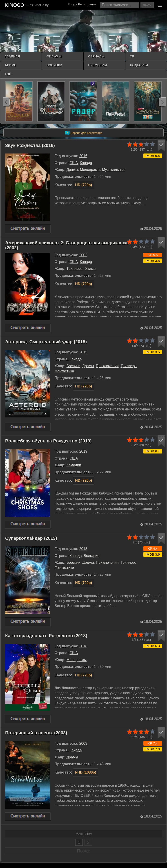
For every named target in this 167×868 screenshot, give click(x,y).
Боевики (73, 366)
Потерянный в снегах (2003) (36, 733)
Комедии (74, 465)
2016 (83, 156)
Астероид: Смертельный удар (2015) (46, 342)
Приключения (107, 366)
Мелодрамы (90, 170)
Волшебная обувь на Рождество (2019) (48, 441)
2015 (83, 352)
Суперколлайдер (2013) (31, 538)
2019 (83, 451)
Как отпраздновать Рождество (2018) (46, 636)
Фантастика (64, 371)
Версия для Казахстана (83, 133)
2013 (83, 549)
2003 (83, 743)
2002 (83, 255)
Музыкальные (114, 170)
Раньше (84, 834)
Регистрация (87, 4)
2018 (83, 646)
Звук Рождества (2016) (30, 145)
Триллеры (75, 269)
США (74, 163)
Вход (72, 4)
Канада (86, 163)
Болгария (91, 556)
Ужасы (91, 269)
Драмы (72, 170)
